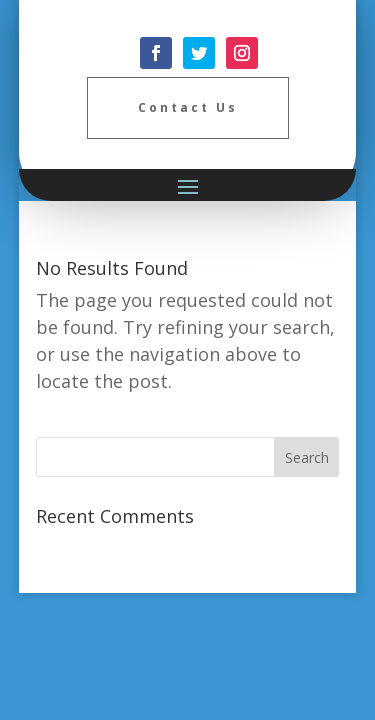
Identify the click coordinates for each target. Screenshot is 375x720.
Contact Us (188, 107)
